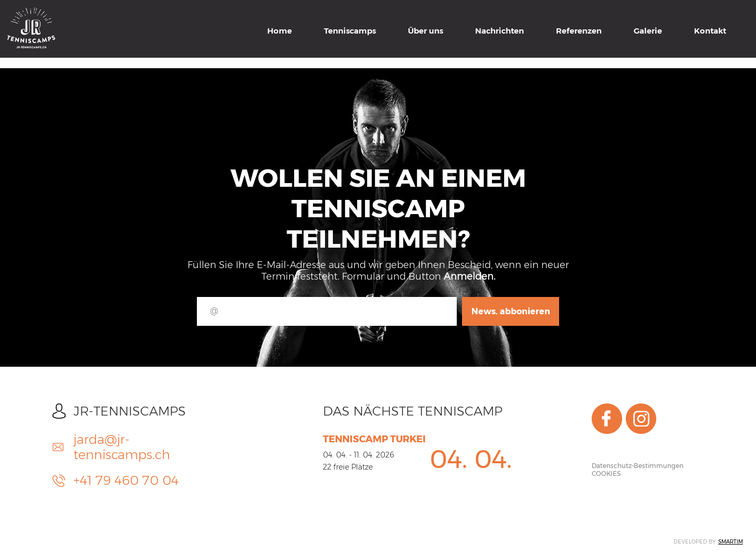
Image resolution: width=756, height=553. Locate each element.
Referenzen (579, 31)
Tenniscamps (350, 31)
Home (280, 31)
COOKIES (606, 474)
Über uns (426, 31)
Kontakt (710, 31)
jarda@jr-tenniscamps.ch (122, 447)
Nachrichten (500, 31)
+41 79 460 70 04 (126, 480)
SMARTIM (731, 542)
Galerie (648, 31)
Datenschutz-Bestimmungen (638, 466)
